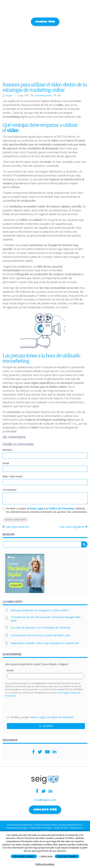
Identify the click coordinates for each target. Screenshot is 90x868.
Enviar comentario (16, 520)
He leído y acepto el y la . (40, 717)
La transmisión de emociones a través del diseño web (40, 635)
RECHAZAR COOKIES (24, 856)
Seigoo (9, 95)
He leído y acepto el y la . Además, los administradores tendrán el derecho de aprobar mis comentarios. (47, 510)
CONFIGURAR (46, 856)
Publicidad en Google (40, 828)
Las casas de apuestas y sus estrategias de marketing (40, 627)
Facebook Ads (61, 828)
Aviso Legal (37, 508)
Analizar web (45, 22)
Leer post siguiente (73, 527)
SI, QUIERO (46, 726)
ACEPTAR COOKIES (67, 856)
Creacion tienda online (46, 825)
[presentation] (33, 706)
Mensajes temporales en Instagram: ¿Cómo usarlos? (40, 610)
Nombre (7, 450)
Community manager (17, 828)
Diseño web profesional (20, 825)
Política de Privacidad (61, 508)
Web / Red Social (12, 476)
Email (6, 463)
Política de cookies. (45, 864)
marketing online (43, 95)
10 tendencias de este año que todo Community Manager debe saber (46, 619)
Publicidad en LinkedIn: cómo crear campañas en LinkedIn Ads (45, 643)
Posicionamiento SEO (70, 825)
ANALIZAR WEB (45, 810)
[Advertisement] (45, 53)
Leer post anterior (16, 527)
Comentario (10, 490)
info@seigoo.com (45, 800)
